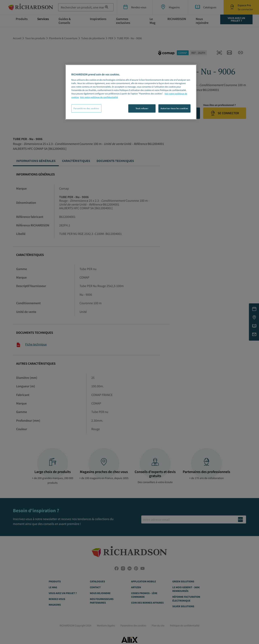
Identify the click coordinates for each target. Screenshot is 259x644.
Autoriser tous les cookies (174, 108)
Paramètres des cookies (86, 108)
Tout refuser (142, 108)
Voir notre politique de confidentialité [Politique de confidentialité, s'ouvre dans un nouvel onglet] (99, 97)
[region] (131, 92)
